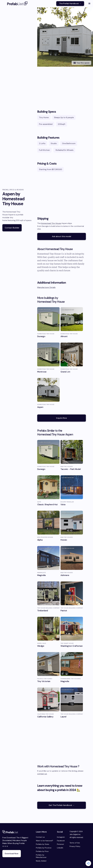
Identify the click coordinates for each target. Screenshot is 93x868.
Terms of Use (75, 843)
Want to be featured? (44, 841)
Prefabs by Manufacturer (41, 856)
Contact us (40, 837)
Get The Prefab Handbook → (62, 805)
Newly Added (41, 861)
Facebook (61, 841)
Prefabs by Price (42, 851)
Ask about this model (62, 236)
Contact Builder (12, 228)
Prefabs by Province (44, 848)
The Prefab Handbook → (70, 4)
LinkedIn (60, 848)
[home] (17, 4)
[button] (89, 4)
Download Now (12, 854)
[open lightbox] (65, 37)
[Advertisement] (62, 86)
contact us (42, 774)
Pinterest (60, 844)
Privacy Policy (75, 846)
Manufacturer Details (46, 287)
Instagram (61, 837)
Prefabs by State (43, 844)
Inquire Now (62, 418)
